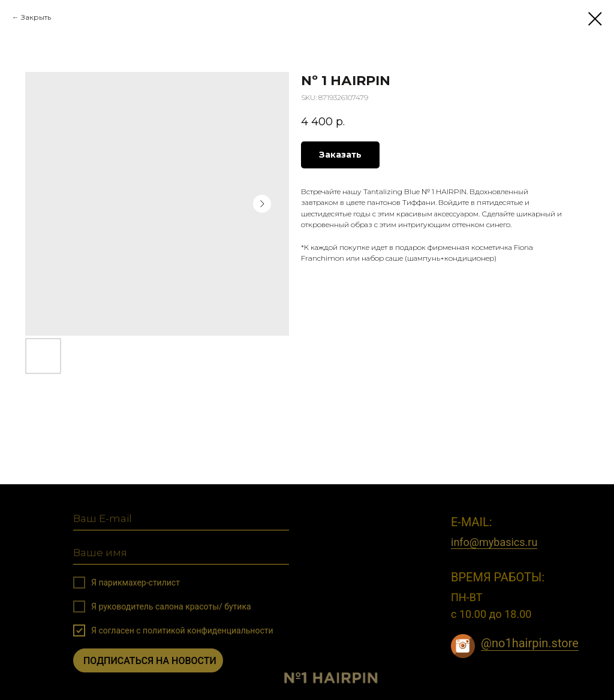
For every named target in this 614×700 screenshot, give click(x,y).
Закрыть (36, 17)
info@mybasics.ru (494, 542)
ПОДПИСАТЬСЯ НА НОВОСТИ (150, 661)
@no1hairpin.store (530, 643)
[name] (181, 553)
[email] (181, 519)
